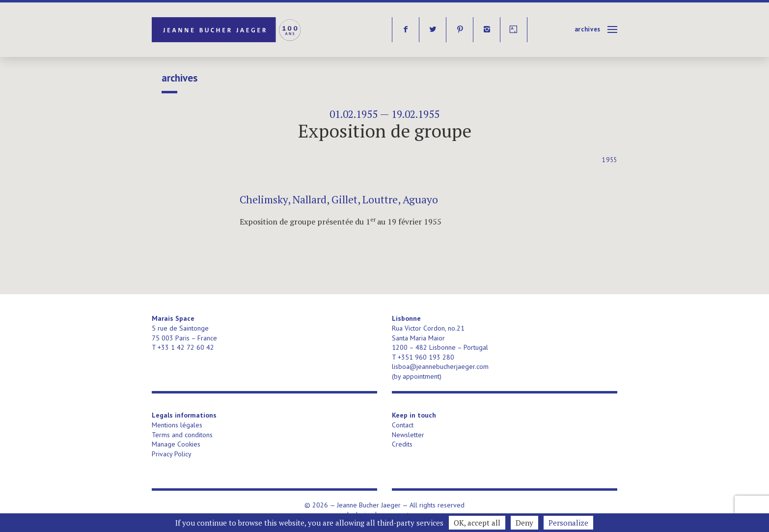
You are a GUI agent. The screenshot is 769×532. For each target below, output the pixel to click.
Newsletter (408, 435)
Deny (524, 523)
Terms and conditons (182, 435)
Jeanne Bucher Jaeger (227, 30)
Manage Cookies (176, 444)
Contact (403, 425)
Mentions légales (177, 425)
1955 (610, 160)
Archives (588, 29)
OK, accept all (477, 523)
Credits (402, 444)
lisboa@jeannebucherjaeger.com (440, 366)
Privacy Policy (172, 454)
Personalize (568, 523)
